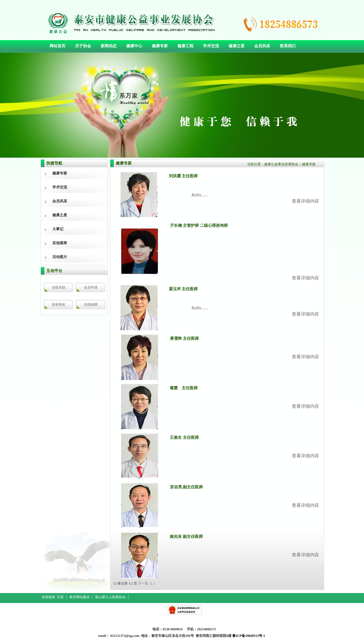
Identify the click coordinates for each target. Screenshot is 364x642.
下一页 (143, 583)
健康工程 (185, 46)
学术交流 (211, 46)
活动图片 (60, 257)
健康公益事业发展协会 (281, 164)
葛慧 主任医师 (184, 388)
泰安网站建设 (79, 597)
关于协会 (83, 46)
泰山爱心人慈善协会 (110, 597)
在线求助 (59, 287)
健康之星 (237, 46)
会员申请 (91, 287)
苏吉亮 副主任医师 (187, 487)
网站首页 (57, 46)
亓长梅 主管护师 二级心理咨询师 (199, 226)
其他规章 (60, 243)
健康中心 (134, 46)
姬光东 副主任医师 (186, 537)
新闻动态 (109, 46)
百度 (60, 597)
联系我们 (288, 46)
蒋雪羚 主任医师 (185, 339)
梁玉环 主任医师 (183, 289)
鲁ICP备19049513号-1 (249, 636)
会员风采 (262, 46)
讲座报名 (59, 304)
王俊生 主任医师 (184, 438)
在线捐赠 (91, 304)
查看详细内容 (305, 278)
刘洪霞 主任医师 (183, 176)
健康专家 (160, 46)
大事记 (58, 229)
